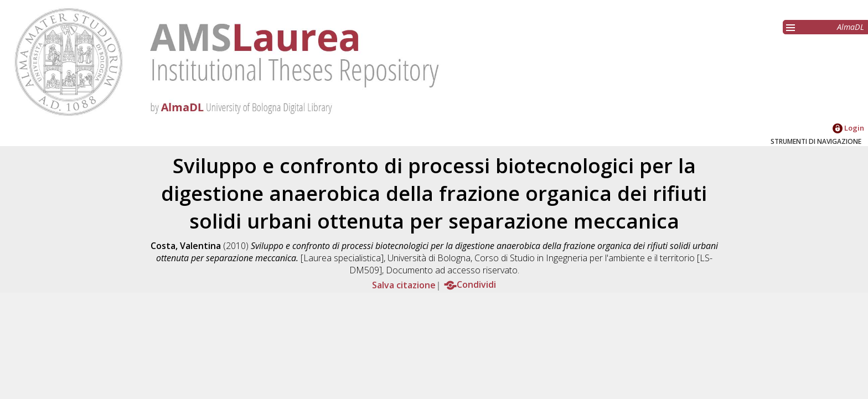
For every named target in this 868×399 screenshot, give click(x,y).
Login (848, 128)
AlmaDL (851, 27)
